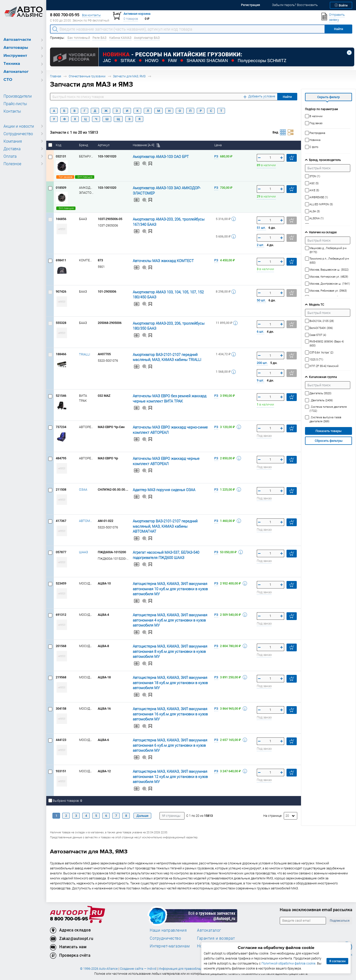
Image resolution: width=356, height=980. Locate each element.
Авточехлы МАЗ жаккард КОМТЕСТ (159, 260)
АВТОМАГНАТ (86, 521)
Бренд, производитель (325, 160)
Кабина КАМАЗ (120, 38)
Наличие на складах (323, 232)
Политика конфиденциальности (237, 969)
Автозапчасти (17, 40)
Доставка (12, 149)
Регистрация (250, 5)
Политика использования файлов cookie (293, 969)
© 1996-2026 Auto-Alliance (99, 969)
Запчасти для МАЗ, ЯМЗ (129, 76)
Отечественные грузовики (87, 76)
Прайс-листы (14, 104)
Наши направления (168, 930)
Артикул (104, 145)
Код (59, 145)
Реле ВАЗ (99, 38)
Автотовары (16, 48)
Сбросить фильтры (329, 441)
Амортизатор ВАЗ (147, 38)
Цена (218, 145)
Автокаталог (16, 72)
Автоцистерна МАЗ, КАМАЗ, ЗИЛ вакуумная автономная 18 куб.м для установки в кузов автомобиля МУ (165, 682)
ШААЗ (83, 552)
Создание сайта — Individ (138, 969)
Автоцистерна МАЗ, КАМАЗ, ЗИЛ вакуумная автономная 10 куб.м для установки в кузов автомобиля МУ (165, 589)
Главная (55, 76)
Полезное (12, 164)
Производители (16, 96)
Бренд (84, 145)
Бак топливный (79, 38)
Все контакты (91, 15)
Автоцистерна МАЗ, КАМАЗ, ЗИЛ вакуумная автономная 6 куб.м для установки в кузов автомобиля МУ (165, 745)
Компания (12, 141)
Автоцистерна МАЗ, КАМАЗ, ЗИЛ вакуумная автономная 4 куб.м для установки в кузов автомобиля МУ (165, 620)
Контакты (12, 111)
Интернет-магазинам (170, 946)
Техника (12, 64)
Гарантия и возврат (216, 938)
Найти (287, 97)
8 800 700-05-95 (69, 919)
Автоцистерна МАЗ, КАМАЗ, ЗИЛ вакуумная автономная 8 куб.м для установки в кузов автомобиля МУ (165, 651)
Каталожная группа (323, 377)
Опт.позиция (84, 177)
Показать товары (328, 431)
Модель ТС (317, 305)
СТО (8, 80)
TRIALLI (84, 354)
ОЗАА (83, 489)
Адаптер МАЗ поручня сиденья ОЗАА (160, 489)
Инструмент (15, 56)
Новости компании (215, 946)
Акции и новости (17, 126)
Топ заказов (65, 177)
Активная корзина (137, 14)
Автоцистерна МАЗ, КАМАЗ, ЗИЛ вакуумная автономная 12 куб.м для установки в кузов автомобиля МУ (165, 776)
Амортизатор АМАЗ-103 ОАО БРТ (157, 156)
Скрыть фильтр (328, 97)
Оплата (10, 156)
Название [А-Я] (146, 145)
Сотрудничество (17, 134)
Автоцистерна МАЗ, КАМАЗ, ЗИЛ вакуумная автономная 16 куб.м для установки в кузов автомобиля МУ (165, 714)
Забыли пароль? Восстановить (295, 5)
